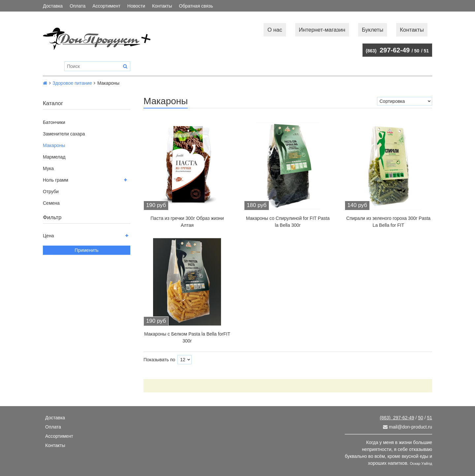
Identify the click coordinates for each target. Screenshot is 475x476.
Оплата (78, 6)
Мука (48, 168)
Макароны (54, 145)
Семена (51, 203)
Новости (136, 6)
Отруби (51, 192)
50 (417, 51)
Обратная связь (196, 6)
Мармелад (54, 157)
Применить (86, 250)
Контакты (162, 6)
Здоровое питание (72, 83)
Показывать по (159, 360)
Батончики (54, 122)
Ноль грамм (56, 180)
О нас (275, 30)
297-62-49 (388, 50)
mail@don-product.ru (408, 427)
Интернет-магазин (322, 30)
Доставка (53, 6)
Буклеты (373, 30)
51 (426, 51)
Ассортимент (106, 6)
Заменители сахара (64, 134)
